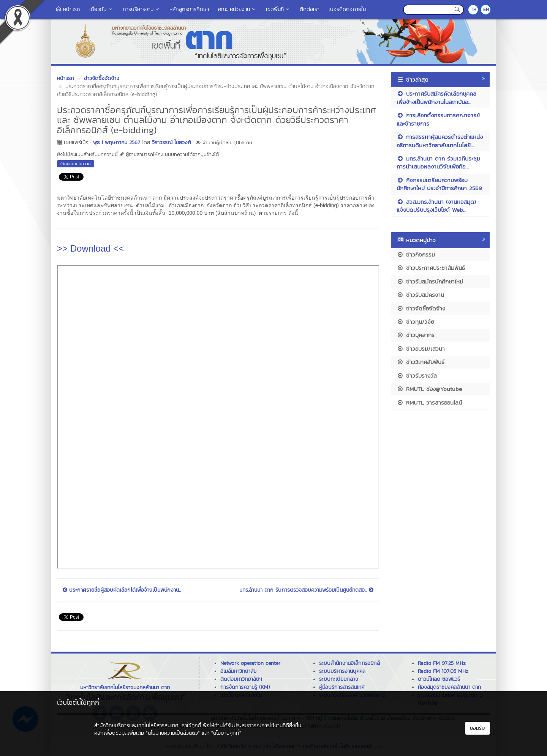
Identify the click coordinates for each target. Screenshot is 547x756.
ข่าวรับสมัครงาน (420, 295)
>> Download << (90, 248)
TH (473, 9)
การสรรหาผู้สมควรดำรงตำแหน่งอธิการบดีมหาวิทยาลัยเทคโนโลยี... (440, 141)
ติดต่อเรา (310, 9)
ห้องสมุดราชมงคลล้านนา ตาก (450, 687)
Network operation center (250, 663)
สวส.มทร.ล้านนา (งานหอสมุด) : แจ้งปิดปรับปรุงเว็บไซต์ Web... (438, 206)
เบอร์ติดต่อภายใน (347, 9)
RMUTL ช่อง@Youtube (429, 389)
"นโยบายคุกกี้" (226, 733)
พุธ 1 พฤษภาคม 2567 (117, 143)
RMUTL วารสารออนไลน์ (429, 402)
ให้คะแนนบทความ (76, 164)
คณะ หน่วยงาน (237, 9)
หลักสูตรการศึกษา (189, 9)
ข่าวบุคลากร (416, 335)
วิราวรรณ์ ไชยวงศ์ (172, 143)
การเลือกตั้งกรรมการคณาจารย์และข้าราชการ (438, 119)
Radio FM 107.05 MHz (443, 671)
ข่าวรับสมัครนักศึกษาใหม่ (430, 281)
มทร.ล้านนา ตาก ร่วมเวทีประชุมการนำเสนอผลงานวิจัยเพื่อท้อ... (438, 162)
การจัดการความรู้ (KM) (245, 687)
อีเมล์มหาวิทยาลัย (238, 671)
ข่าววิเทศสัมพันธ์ (421, 362)
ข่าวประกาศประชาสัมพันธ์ (431, 268)
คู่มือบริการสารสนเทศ (342, 687)
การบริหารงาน (141, 9)
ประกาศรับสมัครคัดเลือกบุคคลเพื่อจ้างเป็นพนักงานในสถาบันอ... (436, 98)
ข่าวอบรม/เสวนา (421, 349)
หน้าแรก (68, 9)
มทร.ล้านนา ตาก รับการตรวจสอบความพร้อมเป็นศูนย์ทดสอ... (306, 590)
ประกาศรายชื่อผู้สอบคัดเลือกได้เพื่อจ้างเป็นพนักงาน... (122, 590)
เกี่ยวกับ (101, 9)
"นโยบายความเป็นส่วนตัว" (173, 733)
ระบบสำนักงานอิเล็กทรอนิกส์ (349, 663)
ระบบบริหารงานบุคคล (342, 671)
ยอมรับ (477, 728)
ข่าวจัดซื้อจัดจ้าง (421, 308)
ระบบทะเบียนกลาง (339, 679)
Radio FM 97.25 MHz (442, 663)
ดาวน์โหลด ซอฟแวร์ (439, 679)
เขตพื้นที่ (278, 9)
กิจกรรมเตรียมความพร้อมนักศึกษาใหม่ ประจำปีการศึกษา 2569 (439, 184)
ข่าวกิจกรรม (416, 254)
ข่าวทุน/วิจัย (415, 322)
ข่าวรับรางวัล (417, 376)
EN (486, 9)
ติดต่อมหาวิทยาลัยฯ (241, 679)
